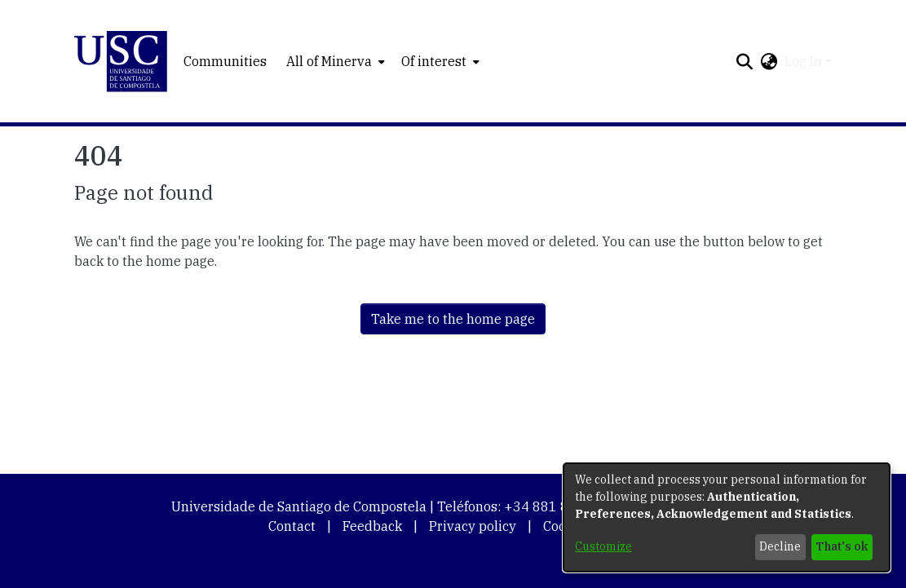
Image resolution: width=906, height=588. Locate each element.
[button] (121, 62)
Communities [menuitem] (225, 61)
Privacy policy (473, 526)
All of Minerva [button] (329, 61)
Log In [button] (805, 61)
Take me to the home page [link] (453, 319)
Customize (603, 546)
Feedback (372, 526)
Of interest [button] (434, 61)
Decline (780, 546)
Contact (292, 526)
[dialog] (727, 517)
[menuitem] (334, 61)
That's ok (842, 546)
